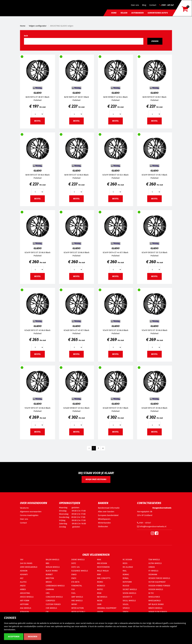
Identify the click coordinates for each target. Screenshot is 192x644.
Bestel (38, 121)
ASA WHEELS (26, 608)
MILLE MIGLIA (103, 571)
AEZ (22, 578)
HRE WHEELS (77, 601)
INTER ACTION (77, 608)
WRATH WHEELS (155, 608)
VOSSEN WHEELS (156, 589)
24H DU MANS (26, 563)
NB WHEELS (102, 597)
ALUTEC (23, 582)
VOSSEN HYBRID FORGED (159, 586)
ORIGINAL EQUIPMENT (107, 608)
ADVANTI (24, 574)
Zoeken (155, 41)
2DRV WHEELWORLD (29, 567)
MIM (99, 574)
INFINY (74, 604)
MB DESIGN (102, 563)
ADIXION (24, 571)
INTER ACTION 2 (78, 612)
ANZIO (23, 586)
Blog (144, 5)
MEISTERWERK (103, 567)
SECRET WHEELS (130, 589)
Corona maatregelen (29, 515)
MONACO (101, 586)
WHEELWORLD (155, 601)
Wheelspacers (104, 519)
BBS (47, 563)
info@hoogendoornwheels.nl (152, 526)
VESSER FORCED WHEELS (159, 578)
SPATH (125, 612)
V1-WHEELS (153, 571)
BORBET (49, 574)
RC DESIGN (127, 560)
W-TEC (151, 593)
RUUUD (126, 586)
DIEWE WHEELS (78, 560)
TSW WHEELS (154, 560)
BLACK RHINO (52, 571)
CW (47, 612)
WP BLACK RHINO (156, 604)
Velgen (124, 13)
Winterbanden (104, 523)
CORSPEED (50, 601)
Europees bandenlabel (108, 515)
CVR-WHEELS (51, 608)
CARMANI (50, 589)
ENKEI (74, 574)
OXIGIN (100, 612)
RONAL (126, 578)
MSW (99, 593)
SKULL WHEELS (129, 601)
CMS (48, 593)
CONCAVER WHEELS (54, 597)
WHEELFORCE (154, 597)
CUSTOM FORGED (53, 604)
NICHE (100, 601)
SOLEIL (126, 604)
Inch (26, 36)
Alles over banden (106, 512)
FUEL (73, 593)
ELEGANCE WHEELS (80, 571)
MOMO (100, 582)
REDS (125, 563)
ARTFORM (24, 604)
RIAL (125, 571)
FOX (73, 589)
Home (114, 13)
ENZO (74, 578)
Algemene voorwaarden (31, 512)
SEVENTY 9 (127, 597)
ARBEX (23, 589)
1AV (22, 560)
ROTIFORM (127, 582)
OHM (99, 604)
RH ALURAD (128, 567)
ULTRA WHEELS (155, 563)
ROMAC (126, 574)
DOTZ (74, 563)
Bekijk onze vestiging (96, 479)
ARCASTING (25, 593)
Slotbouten (103, 526)
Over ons (135, 5)
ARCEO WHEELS (27, 597)
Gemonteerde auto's (158, 13)
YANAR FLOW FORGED (158, 612)
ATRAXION (24, 612)
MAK (99, 560)
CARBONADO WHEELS (55, 586)
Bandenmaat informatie (109, 508)
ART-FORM (25, 601)
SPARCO (126, 608)
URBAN (152, 567)
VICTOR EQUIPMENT (157, 582)
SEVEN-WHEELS (129, 593)
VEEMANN (153, 574)
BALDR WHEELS (52, 560)
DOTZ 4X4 (76, 567)
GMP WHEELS (77, 597)
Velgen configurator (38, 26)
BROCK (49, 582)
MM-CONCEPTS (104, 578)
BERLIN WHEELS (53, 567)
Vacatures (24, 508)
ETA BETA (75, 582)
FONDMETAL (77, 586)
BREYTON (50, 578)
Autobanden (137, 13)
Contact (153, 5)
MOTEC (100, 589)
